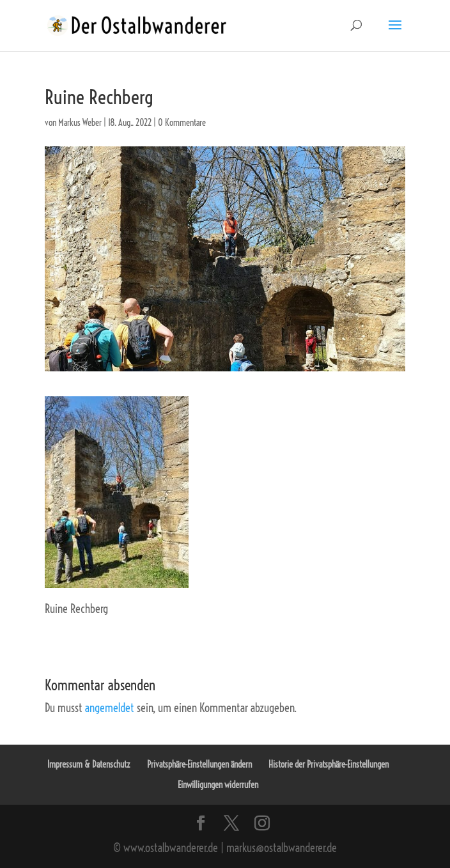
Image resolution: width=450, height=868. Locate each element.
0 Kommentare (182, 123)
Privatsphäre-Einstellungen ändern (199, 764)
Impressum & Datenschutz (89, 764)
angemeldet (110, 708)
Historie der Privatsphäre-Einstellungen (329, 764)
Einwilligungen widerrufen (218, 785)
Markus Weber (80, 123)
